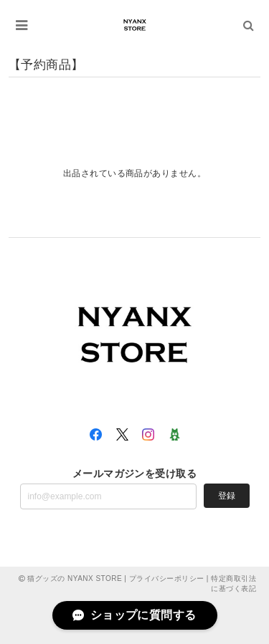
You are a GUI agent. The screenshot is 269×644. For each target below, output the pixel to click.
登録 (227, 496)
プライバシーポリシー (167, 578)
